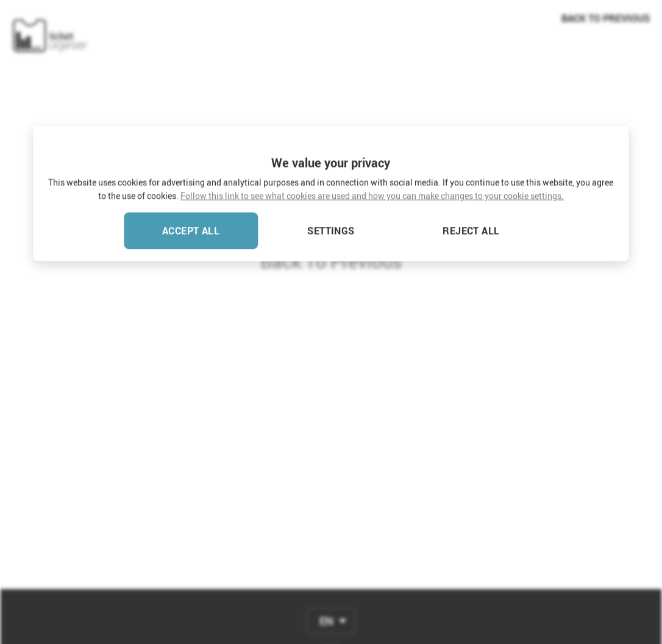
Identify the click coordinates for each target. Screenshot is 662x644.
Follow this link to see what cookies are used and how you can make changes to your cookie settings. (372, 76)
